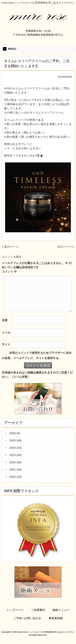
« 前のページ (10, 247)
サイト (6, 344)
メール (6, 332)
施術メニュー (61, 610)
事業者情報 (56, 618)
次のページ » (66, 247)
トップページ (15, 610)
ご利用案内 (38, 610)
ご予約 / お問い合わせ (27, 618)
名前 (5, 320)
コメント (9, 271)
